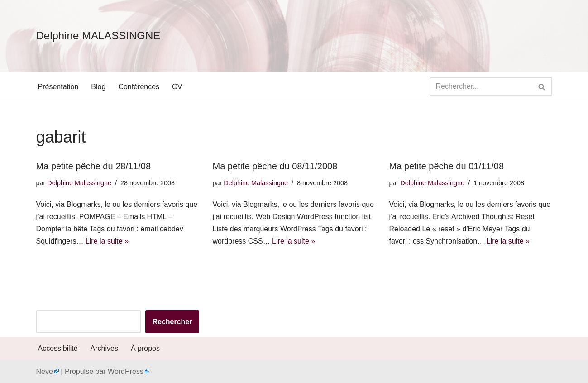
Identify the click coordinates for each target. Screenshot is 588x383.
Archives (104, 348)
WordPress (126, 371)
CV (177, 87)
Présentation (58, 87)
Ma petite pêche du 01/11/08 (447, 166)
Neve (45, 371)
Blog (98, 87)
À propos (145, 348)
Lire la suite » (107, 241)
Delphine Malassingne (79, 183)
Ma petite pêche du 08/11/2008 (275, 166)
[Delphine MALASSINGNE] (98, 36)
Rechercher (172, 322)
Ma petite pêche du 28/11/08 (94, 166)
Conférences (139, 87)
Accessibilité (58, 348)
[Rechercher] (481, 86)
